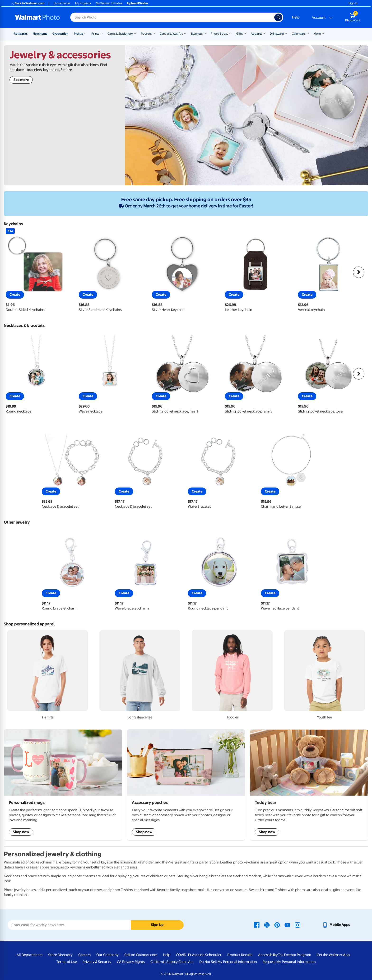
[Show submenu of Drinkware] (286, 33)
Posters (146, 34)
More (317, 34)
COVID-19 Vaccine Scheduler (199, 955)
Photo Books (219, 34)
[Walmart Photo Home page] (37, 17)
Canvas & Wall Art (171, 34)
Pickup (79, 34)
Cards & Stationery (120, 34)
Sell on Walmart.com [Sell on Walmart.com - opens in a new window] (141, 955)
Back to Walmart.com (28, 3)
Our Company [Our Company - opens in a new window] (107, 955)
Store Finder (62, 3)
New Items (40, 34)
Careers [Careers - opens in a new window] (84, 955)
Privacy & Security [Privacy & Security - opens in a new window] (97, 962)
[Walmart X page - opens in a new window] (267, 925)
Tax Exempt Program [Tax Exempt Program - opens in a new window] (294, 955)
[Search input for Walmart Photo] (172, 17)
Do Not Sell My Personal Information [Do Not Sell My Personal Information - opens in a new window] (228, 962)
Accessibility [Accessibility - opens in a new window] (268, 955)
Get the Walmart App (333, 955)
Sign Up (157, 925)
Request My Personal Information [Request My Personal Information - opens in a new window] (289, 962)
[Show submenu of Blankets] (205, 33)
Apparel (256, 34)
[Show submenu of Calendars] (308, 33)
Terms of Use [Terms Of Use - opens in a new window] (67, 962)
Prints (95, 34)
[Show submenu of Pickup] (85, 33)
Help (296, 17)
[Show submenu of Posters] (154, 33)
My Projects (83, 3)
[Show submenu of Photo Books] (230, 33)
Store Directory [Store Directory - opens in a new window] (60, 955)
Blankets (197, 34)
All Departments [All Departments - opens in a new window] (30, 955)
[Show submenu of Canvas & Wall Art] (185, 33)
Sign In (353, 3)
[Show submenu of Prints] (102, 33)
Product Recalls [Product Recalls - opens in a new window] (240, 955)
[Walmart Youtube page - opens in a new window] (287, 925)
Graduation (60, 34)
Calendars (299, 34)
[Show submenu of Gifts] (245, 33)
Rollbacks (21, 34)
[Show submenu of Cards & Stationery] (135, 33)
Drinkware (277, 34)
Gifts (239, 34)
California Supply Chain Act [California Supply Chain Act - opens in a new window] (172, 962)
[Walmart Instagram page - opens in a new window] (298, 925)
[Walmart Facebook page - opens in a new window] (257, 925)
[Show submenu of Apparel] (264, 33)
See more (21, 80)
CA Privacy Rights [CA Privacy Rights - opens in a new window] (131, 962)
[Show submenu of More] (323, 33)
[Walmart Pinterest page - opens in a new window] (277, 925)
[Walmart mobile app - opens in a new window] (336, 925)
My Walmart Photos (109, 3)
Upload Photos (138, 3)
